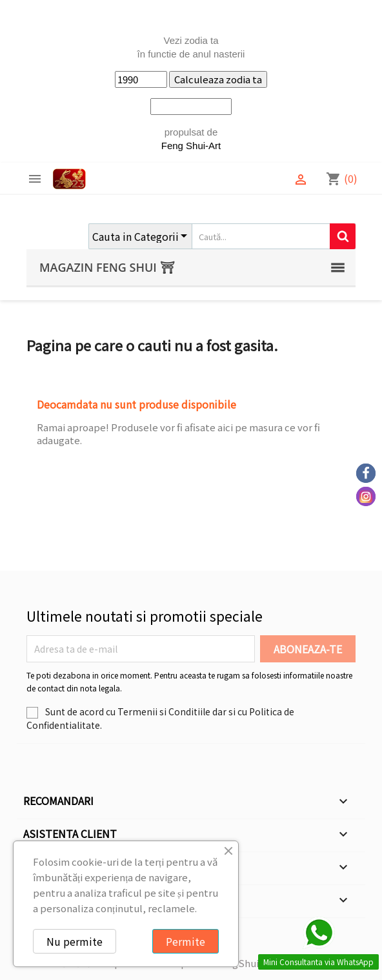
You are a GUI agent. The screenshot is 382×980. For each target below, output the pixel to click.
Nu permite (75, 941)
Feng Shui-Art (191, 146)
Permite (186, 941)
